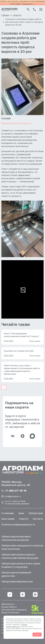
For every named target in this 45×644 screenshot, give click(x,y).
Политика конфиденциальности (18, 525)
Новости (24, 519)
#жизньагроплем (8, 123)
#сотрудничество (24, 123)
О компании (8, 513)
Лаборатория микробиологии (17, 582)
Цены (21, 513)
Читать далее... (35, 341)
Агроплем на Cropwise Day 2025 (19, 351)
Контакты (38, 519)
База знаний (8, 519)
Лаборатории (36, 513)
